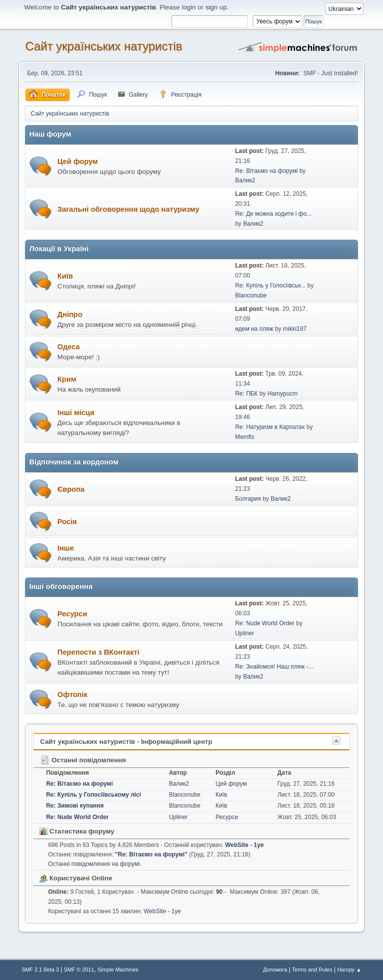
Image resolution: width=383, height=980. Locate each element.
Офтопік (72, 695)
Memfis (245, 437)
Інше (66, 548)
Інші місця (76, 413)
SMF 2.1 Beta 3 (40, 970)
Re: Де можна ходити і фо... (273, 214)
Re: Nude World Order (265, 623)
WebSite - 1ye (244, 845)
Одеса (69, 347)
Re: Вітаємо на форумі (266, 171)
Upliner (244, 633)
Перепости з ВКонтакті (98, 652)
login (189, 7)
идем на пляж (254, 329)
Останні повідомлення (83, 760)
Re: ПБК (246, 394)
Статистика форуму (77, 831)
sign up (216, 7)
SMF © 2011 (79, 970)
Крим (67, 379)
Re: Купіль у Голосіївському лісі (93, 795)
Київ (65, 276)
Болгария (248, 499)
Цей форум (78, 161)
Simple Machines (118, 970)
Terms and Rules (312, 970)
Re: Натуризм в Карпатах (270, 427)
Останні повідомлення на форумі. (95, 864)
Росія (67, 522)
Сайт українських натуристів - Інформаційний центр (126, 742)
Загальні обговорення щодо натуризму (128, 209)
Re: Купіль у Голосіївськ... (270, 285)
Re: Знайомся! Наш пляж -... (274, 667)
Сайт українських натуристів (103, 46)
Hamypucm (283, 394)
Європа (71, 489)
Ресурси (72, 614)
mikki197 (294, 329)
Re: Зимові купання (75, 806)
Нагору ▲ (349, 970)
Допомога (275, 970)
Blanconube (251, 295)
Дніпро (70, 314)
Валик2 (245, 180)
